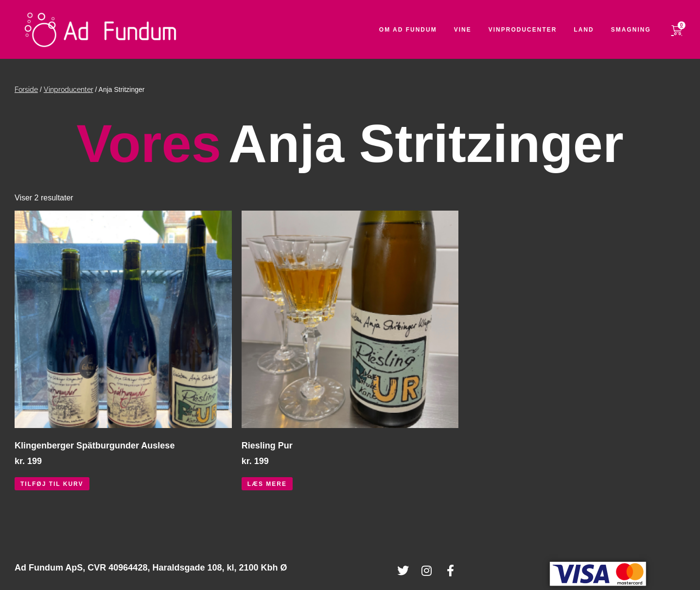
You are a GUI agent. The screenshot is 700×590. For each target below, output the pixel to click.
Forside (26, 89)
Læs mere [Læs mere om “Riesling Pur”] (267, 484)
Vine (470, 30)
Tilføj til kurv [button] (52, 484)
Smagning (638, 30)
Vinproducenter (530, 30)
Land (591, 30)
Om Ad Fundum (415, 30)
